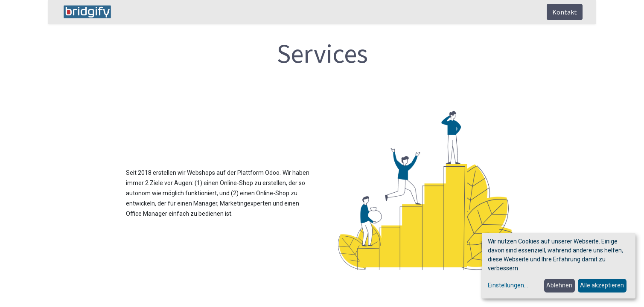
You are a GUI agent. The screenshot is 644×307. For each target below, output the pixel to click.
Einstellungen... (508, 285)
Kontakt (565, 12)
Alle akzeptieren (602, 285)
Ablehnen (559, 285)
